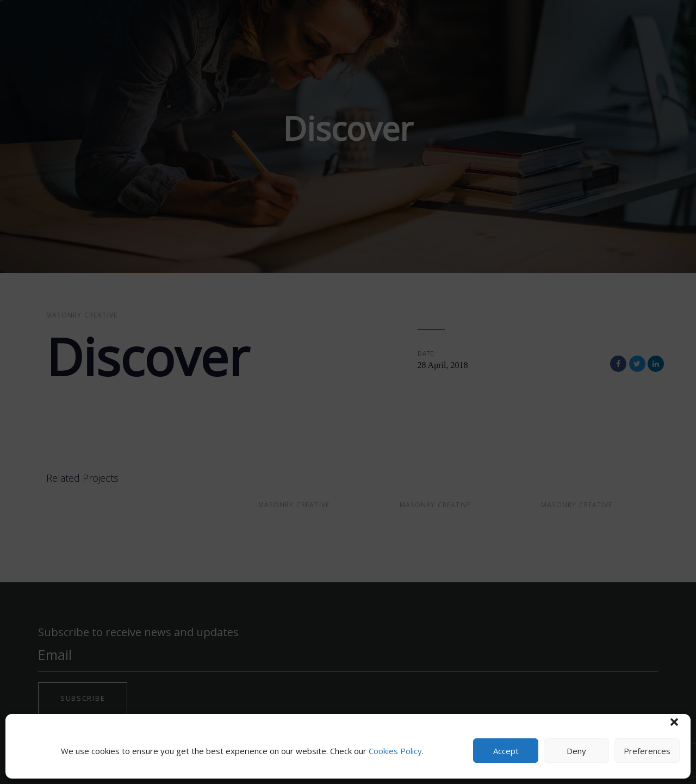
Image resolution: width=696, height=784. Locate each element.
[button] (674, 722)
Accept (506, 751)
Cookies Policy (395, 751)
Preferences (647, 751)
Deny (576, 751)
